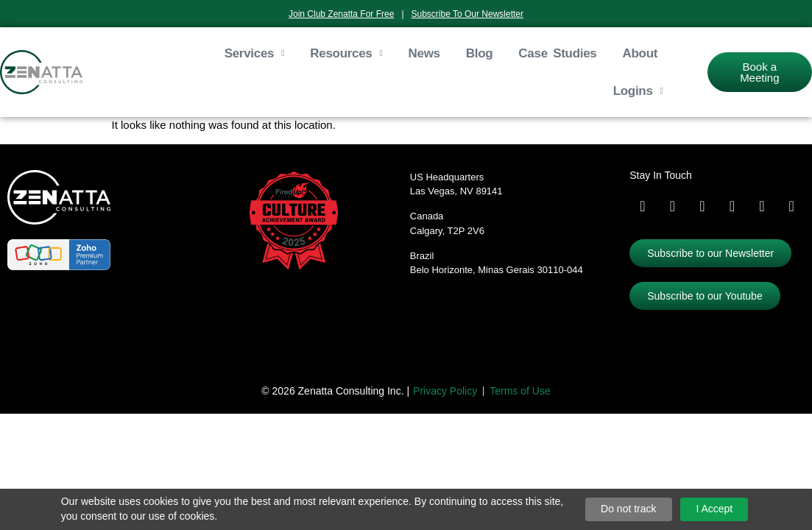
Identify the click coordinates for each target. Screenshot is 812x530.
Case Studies (557, 53)
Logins (638, 91)
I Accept (714, 509)
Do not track (628, 509)
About (640, 53)
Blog (480, 53)
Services (255, 54)
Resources (346, 54)
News (424, 53)
